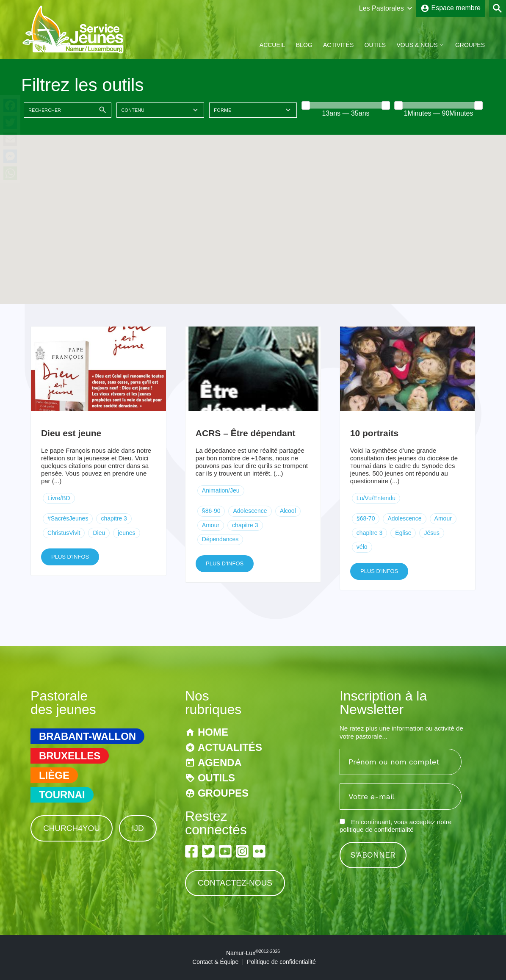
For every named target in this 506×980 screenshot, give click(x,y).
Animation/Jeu (221, 490)
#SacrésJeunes (68, 518)
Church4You (72, 828)
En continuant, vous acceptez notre (395, 826)
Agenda (220, 763)
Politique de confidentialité (281, 962)
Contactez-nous (235, 883)
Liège (54, 775)
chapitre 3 (114, 518)
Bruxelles (70, 756)
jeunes (126, 533)
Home (213, 732)
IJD (138, 828)
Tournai (62, 795)
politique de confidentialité (377, 829)
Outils (375, 45)
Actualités (230, 747)
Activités (338, 45)
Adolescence (250, 511)
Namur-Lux (253, 953)
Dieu (99, 533)
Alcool (288, 511)
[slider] (306, 105)
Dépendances (220, 539)
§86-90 (211, 511)
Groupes (470, 45)
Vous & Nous (417, 45)
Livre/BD (59, 498)
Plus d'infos (70, 557)
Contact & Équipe (215, 962)
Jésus (432, 533)
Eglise (403, 533)
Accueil (272, 45)
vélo (362, 547)
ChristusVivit (64, 533)
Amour (211, 525)
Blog (304, 45)
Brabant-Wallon (87, 736)
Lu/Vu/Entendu (376, 498)
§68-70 (366, 518)
